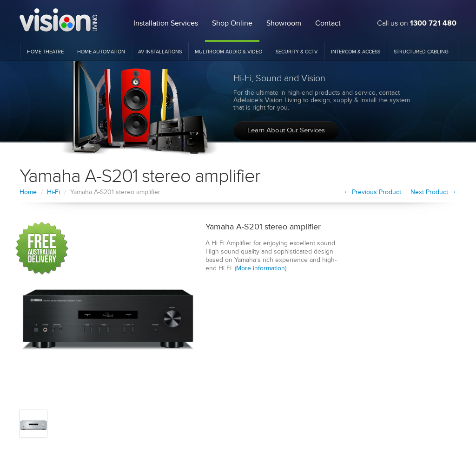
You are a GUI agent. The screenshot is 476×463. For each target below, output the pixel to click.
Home (28, 192)
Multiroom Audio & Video (228, 52)
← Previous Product (372, 192)
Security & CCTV (297, 52)
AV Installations (160, 52)
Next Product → (433, 192)
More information (261, 268)
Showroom (284, 23)
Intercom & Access (356, 52)
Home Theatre (45, 52)
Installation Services (166, 23)
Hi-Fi (53, 192)
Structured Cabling (421, 52)
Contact (328, 23)
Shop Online (232, 23)
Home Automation (101, 52)
